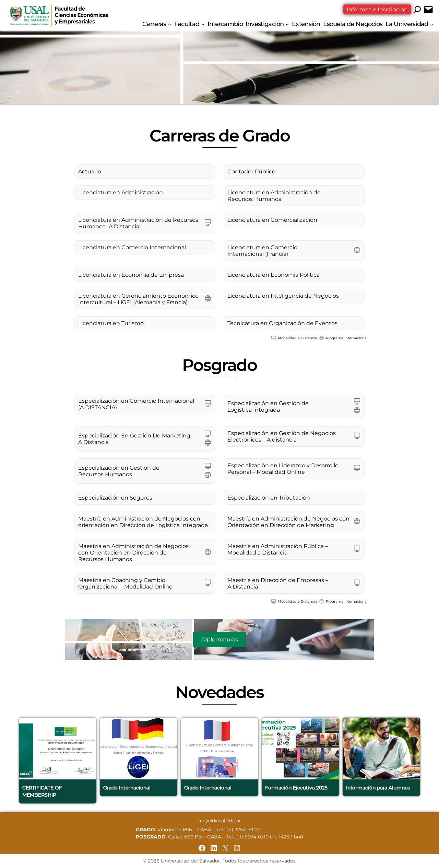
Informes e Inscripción (377, 9)
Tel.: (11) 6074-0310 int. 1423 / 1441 (265, 837)
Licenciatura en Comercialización (272, 220)
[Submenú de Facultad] (203, 24)
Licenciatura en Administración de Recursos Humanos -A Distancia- (138, 223)
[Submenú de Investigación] (287, 24)
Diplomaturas (219, 639)
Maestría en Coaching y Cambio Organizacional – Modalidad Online (125, 583)
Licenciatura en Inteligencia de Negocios (283, 296)
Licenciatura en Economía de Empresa (131, 275)
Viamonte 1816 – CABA (184, 830)
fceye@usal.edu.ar (220, 821)
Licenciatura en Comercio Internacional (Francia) (262, 251)
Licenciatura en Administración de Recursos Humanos (274, 196)
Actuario (90, 172)
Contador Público (251, 172)
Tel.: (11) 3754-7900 (238, 830)
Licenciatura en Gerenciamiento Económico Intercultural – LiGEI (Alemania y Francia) (138, 299)
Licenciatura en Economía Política (274, 275)
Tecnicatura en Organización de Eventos (282, 323)
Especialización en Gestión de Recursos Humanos (119, 471)
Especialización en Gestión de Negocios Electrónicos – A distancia (282, 436)
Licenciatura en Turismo (111, 323)
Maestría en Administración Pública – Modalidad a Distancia (278, 549)
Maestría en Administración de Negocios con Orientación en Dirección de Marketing (288, 522)
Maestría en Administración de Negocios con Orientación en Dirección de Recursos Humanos (133, 553)
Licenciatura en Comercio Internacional (132, 247)
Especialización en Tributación (269, 498)
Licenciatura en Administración (121, 192)
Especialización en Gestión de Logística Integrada (268, 407)
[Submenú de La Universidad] (432, 24)
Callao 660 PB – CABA (195, 837)
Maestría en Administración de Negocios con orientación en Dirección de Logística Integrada (143, 522)
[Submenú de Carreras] (170, 24)
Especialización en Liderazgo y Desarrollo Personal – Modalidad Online (283, 469)
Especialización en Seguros (115, 498)
